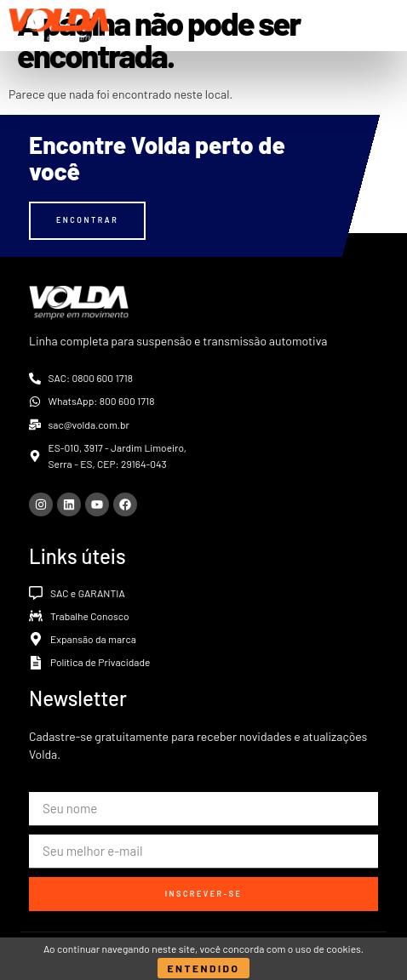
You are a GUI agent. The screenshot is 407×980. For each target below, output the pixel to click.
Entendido (204, 968)
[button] (386, 26)
